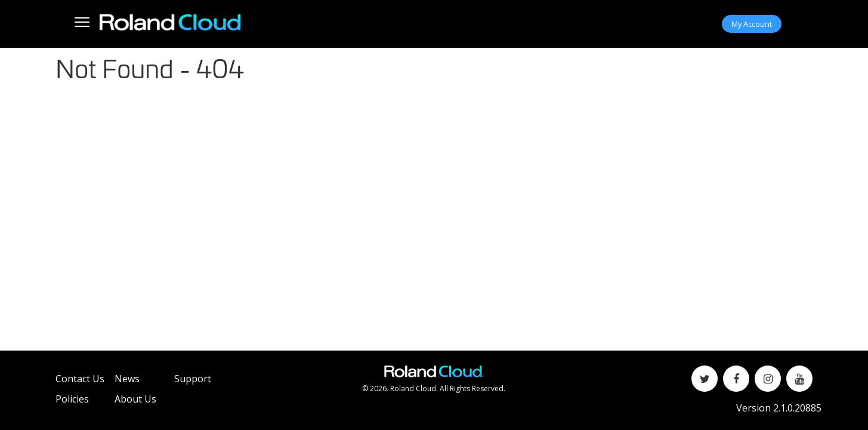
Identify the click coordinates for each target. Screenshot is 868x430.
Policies (72, 399)
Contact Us (80, 379)
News (127, 379)
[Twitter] (705, 379)
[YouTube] (799, 379)
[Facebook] (736, 379)
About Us (135, 399)
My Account (752, 24)
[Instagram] (768, 379)
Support (193, 379)
